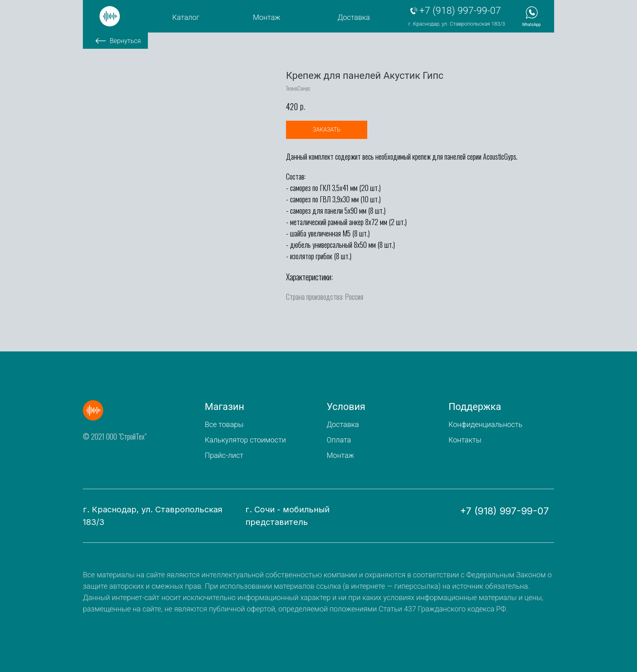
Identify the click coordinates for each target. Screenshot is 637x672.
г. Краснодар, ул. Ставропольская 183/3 (457, 24)
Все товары (224, 424)
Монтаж (267, 17)
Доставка (354, 17)
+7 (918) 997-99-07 (460, 11)
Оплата (339, 440)
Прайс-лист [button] (224, 455)
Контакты (465, 440)
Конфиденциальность (485, 424)
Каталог (186, 17)
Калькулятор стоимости (245, 440)
